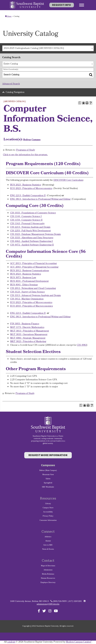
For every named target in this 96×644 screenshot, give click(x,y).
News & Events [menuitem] (48, 549)
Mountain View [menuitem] (48, 475)
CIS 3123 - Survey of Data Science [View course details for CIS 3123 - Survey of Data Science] (27, 292)
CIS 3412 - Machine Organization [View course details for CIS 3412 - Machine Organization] (27, 299)
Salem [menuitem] (48, 479)
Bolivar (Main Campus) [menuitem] (48, 471)
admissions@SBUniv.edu (48, 604)
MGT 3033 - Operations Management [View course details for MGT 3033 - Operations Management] (29, 335)
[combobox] (48, 48)
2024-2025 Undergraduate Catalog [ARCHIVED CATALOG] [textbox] (34, 48)
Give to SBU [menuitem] (48, 545)
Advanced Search (11, 84)
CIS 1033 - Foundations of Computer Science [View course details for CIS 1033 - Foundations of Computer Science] (33, 213)
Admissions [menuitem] (48, 570)
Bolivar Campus (32, 140)
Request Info (62, 5)
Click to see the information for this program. (25, 155)
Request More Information (48, 455)
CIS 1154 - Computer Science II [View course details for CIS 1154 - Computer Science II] (26, 220)
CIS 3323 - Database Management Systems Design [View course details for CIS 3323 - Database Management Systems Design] (35, 234)
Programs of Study (26, 150)
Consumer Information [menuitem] (48, 521)
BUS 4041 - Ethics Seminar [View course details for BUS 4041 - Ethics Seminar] (24, 285)
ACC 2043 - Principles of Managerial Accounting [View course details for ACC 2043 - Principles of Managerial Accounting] (34, 267)
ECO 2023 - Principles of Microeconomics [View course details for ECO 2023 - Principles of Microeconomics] (31, 189)
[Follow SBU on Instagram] (50, 611)
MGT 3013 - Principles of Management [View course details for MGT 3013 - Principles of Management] (30, 331)
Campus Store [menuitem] (48, 508)
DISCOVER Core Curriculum (68, 180)
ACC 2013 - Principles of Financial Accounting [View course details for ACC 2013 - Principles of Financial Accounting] (33, 264)
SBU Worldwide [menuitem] (48, 487)
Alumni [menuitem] (48, 541)
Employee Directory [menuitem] (48, 583)
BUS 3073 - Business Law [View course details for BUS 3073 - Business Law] (23, 278)
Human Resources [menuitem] (48, 578)
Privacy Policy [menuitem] (48, 516)
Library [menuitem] (48, 504)
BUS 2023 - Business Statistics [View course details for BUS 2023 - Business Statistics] (26, 185)
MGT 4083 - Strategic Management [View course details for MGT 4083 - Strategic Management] (28, 338)
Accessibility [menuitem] (48, 512)
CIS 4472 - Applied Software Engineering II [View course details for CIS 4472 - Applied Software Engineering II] (32, 245)
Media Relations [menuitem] (48, 574)
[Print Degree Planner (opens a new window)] (80, 103)
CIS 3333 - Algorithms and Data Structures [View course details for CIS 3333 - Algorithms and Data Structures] (32, 238)
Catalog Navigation (15, 92)
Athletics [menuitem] (48, 537)
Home (8, 17)
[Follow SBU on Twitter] (44, 611)
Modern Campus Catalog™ (79, 642)
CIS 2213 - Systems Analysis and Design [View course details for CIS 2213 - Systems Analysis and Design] (30, 227)
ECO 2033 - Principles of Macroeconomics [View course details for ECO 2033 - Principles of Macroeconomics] (31, 306)
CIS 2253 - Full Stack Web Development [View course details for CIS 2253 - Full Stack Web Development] (30, 231)
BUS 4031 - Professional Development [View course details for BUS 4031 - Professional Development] (29, 281)
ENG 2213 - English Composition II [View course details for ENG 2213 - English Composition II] (28, 196)
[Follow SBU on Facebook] (39, 611)
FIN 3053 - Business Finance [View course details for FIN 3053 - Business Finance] (25, 324)
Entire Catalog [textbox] (11, 64)
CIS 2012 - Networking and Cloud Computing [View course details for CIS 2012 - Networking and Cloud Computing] (33, 288)
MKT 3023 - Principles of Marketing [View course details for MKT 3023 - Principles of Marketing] (28, 342)
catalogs (11, 642)
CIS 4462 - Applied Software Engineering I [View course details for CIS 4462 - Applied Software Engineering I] (32, 241)
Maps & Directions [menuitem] (48, 566)
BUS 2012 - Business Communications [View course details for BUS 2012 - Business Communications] (30, 271)
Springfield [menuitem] (48, 483)
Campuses (48, 465)
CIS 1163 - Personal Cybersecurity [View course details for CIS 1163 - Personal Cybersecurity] (27, 224)
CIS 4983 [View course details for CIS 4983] (82, 345)
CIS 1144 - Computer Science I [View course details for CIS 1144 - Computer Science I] (26, 217)
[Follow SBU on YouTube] (56, 611)
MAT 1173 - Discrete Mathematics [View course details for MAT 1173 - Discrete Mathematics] (27, 328)
